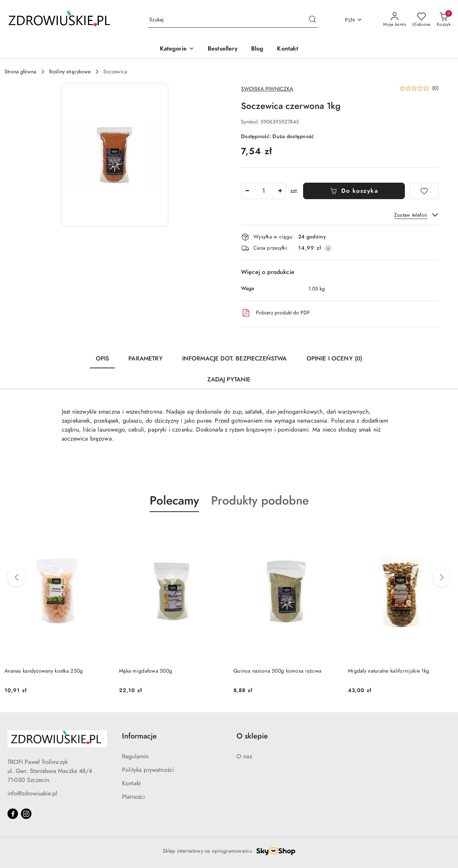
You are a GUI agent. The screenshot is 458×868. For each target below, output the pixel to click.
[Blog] (257, 49)
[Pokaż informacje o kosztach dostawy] (328, 248)
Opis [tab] (103, 359)
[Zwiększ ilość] (280, 191)
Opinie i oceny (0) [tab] (335, 359)
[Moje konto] (395, 20)
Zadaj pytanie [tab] (229, 380)
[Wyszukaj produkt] (233, 20)
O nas (244, 756)
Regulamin (135, 756)
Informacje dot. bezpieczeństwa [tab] (235, 359)
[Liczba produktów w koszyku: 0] (444, 20)
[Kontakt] (288, 49)
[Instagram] (26, 814)
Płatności (133, 797)
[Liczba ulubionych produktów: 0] (422, 20)
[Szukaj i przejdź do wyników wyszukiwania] (312, 20)
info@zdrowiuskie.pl (32, 794)
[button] (177, 49)
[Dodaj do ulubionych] (424, 191)
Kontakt (131, 783)
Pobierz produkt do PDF (275, 313)
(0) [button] (435, 88)
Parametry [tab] (145, 359)
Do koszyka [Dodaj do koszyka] (354, 191)
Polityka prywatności (148, 770)
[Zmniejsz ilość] (247, 191)
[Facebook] (13, 814)
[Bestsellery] (223, 49)
